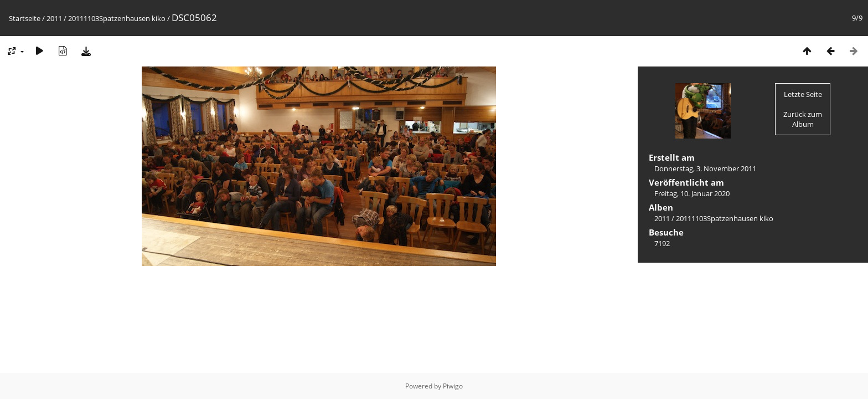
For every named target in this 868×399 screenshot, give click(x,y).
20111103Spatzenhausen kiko (117, 18)
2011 (54, 18)
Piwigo (453, 386)
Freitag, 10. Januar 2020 (692, 193)
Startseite (25, 18)
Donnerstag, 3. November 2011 (705, 168)
